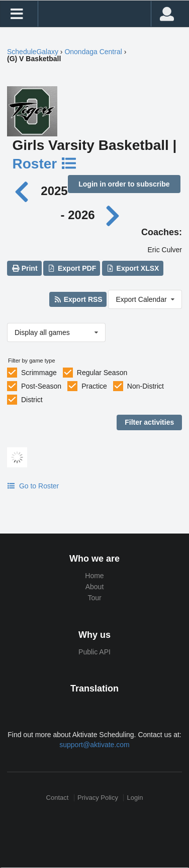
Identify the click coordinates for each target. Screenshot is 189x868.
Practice (94, 386)
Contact (58, 798)
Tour (94, 598)
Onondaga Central (93, 52)
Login (135, 798)
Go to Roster (33, 486)
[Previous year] (24, 191)
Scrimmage (39, 373)
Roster (45, 164)
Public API (94, 652)
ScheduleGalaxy (33, 52)
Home (94, 576)
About (95, 587)
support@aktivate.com (94, 745)
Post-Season (41, 386)
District (32, 400)
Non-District (146, 386)
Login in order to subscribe (124, 184)
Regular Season (102, 373)
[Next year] (113, 215)
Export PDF (72, 268)
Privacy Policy (98, 798)
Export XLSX (132, 268)
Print (24, 268)
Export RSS (78, 299)
